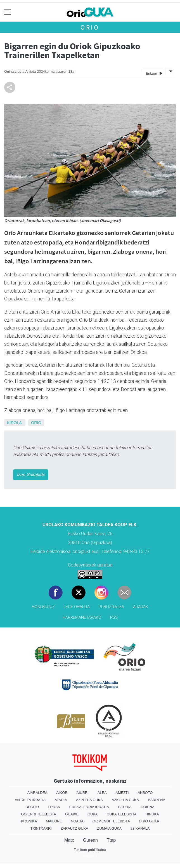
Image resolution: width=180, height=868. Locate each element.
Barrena (157, 800)
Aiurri (82, 793)
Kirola (14, 423)
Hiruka (152, 814)
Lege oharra (77, 607)
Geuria (125, 807)
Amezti (122, 793)
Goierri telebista (38, 814)
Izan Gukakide (31, 475)
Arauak (141, 607)
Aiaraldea (37, 793)
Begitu (32, 807)
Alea (102, 793)
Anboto (145, 793)
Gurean (90, 840)
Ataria (61, 800)
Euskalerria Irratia (89, 807)
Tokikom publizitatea (90, 850)
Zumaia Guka (109, 828)
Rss (114, 618)
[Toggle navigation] (8, 12)
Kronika (29, 821)
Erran (54, 807)
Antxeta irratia (30, 800)
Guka (93, 814)
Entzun (154, 73)
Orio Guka (149, 821)
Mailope (54, 821)
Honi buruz (43, 607)
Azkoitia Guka (125, 800)
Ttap (111, 840)
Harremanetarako (82, 618)
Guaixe (72, 814)
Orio (90, 27)
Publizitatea (111, 607)
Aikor (62, 793)
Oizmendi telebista (111, 821)
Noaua (77, 821)
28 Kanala (140, 828)
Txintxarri (41, 828)
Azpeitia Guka (89, 800)
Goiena (148, 807)
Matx (69, 840)
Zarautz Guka (74, 828)
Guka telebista (121, 814)
